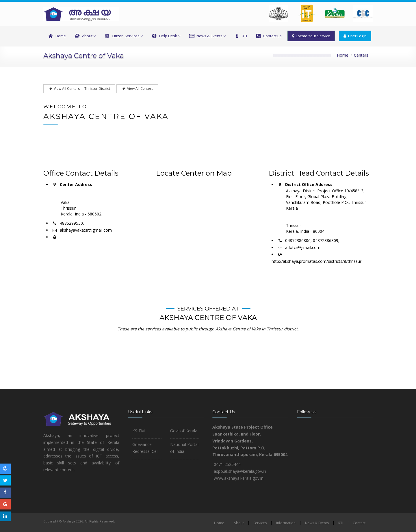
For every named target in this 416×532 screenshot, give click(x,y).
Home (57, 36)
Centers (361, 55)
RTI (240, 36)
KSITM (139, 431)
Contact (359, 523)
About (85, 36)
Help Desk (165, 36)
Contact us (268, 36)
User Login (355, 36)
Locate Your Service (311, 36)
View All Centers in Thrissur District (79, 89)
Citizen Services (123, 36)
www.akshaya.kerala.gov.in (239, 478)
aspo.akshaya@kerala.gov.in (240, 471)
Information (286, 523)
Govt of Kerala (184, 431)
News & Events (207, 36)
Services (260, 523)
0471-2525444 (227, 464)
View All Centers (137, 89)
